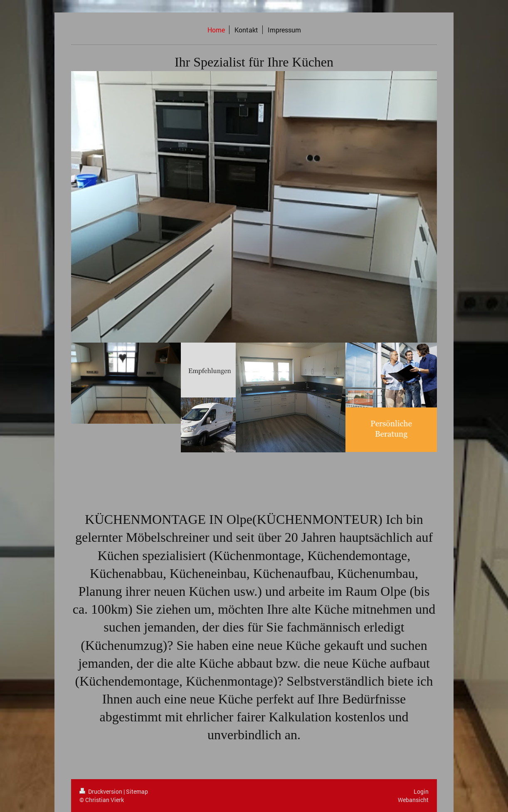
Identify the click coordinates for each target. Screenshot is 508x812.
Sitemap (137, 791)
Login (421, 791)
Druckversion (101, 791)
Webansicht (413, 800)
